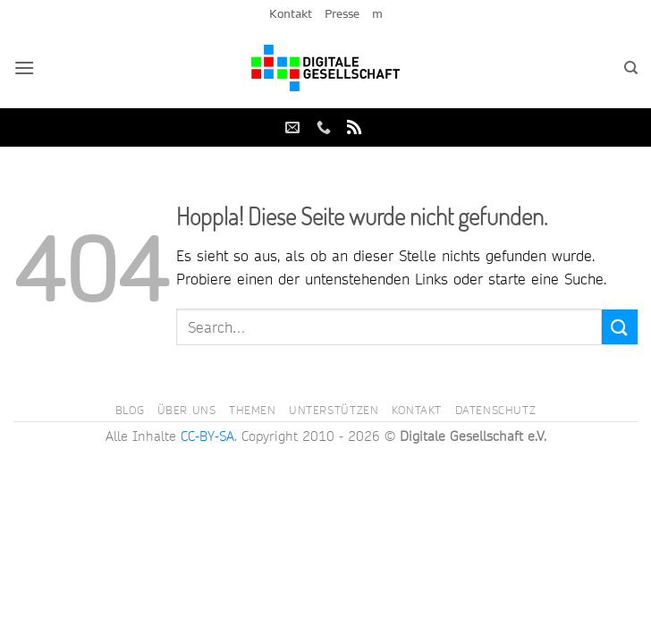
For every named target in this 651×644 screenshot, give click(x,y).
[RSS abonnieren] (354, 128)
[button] (24, 68)
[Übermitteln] (620, 327)
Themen (253, 410)
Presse (342, 13)
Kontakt (291, 13)
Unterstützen (334, 410)
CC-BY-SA (207, 436)
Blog (130, 410)
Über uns (187, 410)
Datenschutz (496, 410)
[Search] (631, 68)
